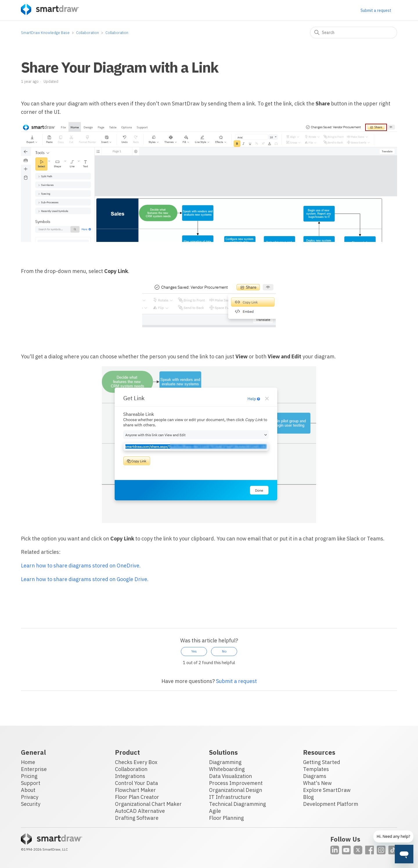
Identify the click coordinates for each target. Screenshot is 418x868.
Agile (215, 811)
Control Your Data (136, 783)
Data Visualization (230, 776)
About (28, 790)
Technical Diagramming (237, 804)
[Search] (354, 33)
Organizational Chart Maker (148, 804)
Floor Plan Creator (137, 797)
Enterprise (34, 769)
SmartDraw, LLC (55, 849)
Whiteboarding (227, 769)
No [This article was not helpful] (224, 651)
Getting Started (322, 762)
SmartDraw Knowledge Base (45, 33)
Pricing (29, 776)
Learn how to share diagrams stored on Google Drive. (85, 579)
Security (31, 804)
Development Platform (331, 804)
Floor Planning (226, 818)
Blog (308, 797)
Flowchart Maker (135, 790)
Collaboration (88, 33)
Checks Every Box (136, 762)
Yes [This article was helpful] (194, 651)
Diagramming (225, 762)
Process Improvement (236, 783)
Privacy (30, 797)
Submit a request (376, 10)
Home (28, 762)
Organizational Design (236, 790)
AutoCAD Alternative (140, 811)
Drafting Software (137, 818)
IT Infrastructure (230, 797)
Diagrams (315, 776)
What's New (317, 783)
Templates (316, 769)
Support (31, 783)
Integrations (130, 776)
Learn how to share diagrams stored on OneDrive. (81, 566)
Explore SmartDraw (327, 790)
